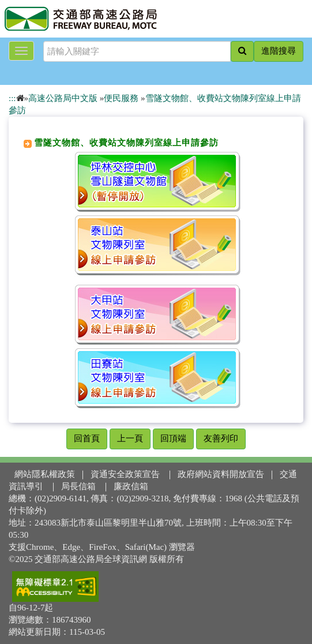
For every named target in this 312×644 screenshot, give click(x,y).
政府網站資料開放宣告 (221, 474)
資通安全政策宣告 (125, 474)
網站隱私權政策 (45, 474)
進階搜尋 (279, 51)
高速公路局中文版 (63, 98)
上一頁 (130, 438)
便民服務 (121, 98)
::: (12, 98)
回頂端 (173, 438)
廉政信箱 (131, 486)
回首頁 (87, 438)
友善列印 (221, 438)
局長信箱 (78, 486)
